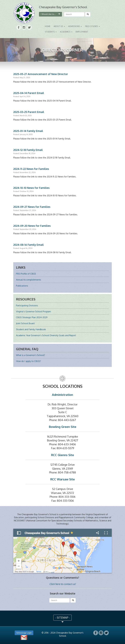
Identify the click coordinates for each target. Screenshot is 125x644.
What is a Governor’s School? (30, 355)
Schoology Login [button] (24, 633)
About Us (59, 26)
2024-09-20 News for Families (32, 226)
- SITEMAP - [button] (62, 618)
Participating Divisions (27, 305)
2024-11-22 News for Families (31, 169)
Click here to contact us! (62, 584)
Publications (22, 286)
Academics (66, 32)
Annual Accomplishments (29, 280)
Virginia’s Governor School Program (33, 311)
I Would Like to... (50, 14)
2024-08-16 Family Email (29, 245)
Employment (82, 32)
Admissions (75, 26)
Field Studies (92, 26)
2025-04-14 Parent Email (29, 93)
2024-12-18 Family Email (28, 150)
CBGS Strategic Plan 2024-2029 (32, 317)
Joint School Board (25, 323)
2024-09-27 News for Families (32, 207)
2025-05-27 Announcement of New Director (41, 74)
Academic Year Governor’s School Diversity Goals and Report (46, 335)
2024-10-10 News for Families (31, 188)
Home (48, 26)
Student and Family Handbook (31, 329)
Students (51, 32)
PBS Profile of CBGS (26, 274)
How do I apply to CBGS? (28, 361)
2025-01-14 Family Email (28, 131)
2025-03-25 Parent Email (29, 112)
